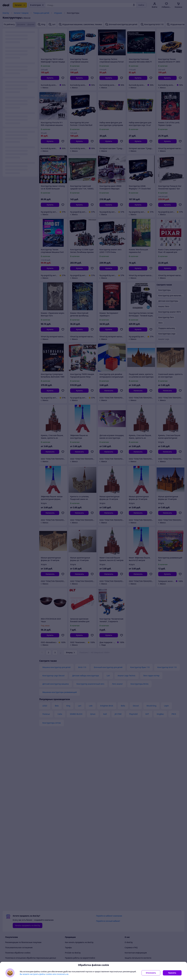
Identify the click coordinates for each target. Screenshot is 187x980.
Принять (172, 973)
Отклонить (151, 973)
